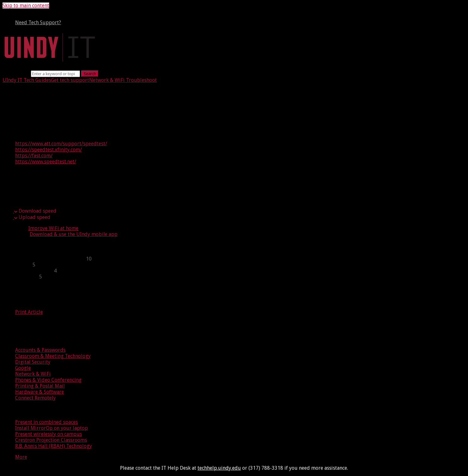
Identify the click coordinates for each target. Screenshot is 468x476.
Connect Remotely (35, 398)
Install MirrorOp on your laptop (51, 428)
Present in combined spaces (46, 422)
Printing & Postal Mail (40, 386)
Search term (16, 73)
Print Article (29, 312)
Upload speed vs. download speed (67, 186)
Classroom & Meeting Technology (53, 356)
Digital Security (33, 362)
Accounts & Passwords (40, 350)
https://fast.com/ (34, 156)
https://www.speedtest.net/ (46, 162)
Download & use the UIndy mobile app (74, 234)
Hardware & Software (40, 392)
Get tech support (70, 80)
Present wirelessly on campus (49, 434)
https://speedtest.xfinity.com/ (49, 150)
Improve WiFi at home (53, 228)
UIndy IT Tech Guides (27, 80)
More (21, 457)
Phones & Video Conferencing (48, 380)
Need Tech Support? (38, 22)
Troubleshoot (141, 80)
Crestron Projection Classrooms (51, 440)
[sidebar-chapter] (240, 259)
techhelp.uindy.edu (219, 468)
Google (23, 368)
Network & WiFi (107, 80)
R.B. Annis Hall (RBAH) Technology (54, 446)
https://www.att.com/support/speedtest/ (61, 144)
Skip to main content (26, 6)
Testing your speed (41, 113)
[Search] (55, 74)
